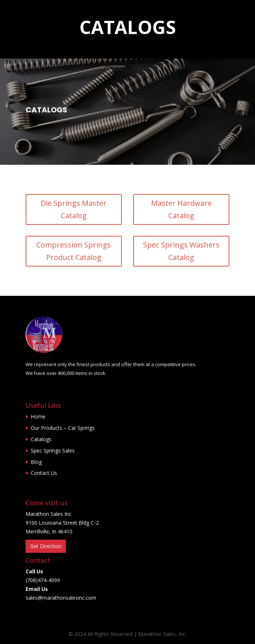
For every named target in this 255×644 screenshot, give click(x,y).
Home (38, 416)
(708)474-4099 (43, 580)
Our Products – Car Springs (63, 428)
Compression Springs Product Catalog (74, 251)
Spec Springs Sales (53, 451)
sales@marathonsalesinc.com (61, 598)
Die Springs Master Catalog (74, 209)
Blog (36, 462)
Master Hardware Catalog (181, 209)
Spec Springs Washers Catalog (181, 251)
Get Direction (46, 546)
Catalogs (41, 439)
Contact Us (44, 473)
